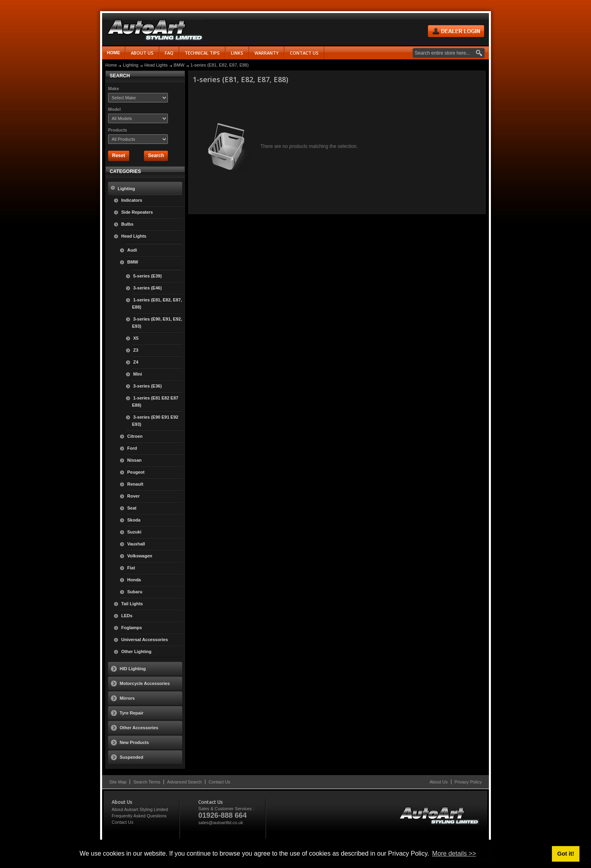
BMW (179, 65)
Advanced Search (184, 782)
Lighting (131, 65)
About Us (438, 782)
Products (118, 130)
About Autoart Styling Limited (140, 809)
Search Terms (147, 782)
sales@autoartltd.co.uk (221, 823)
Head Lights (156, 65)
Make (114, 89)
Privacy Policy (468, 782)
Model (114, 109)
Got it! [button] (565, 854)
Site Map (118, 782)
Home (113, 53)
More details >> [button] (454, 853)
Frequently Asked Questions (139, 816)
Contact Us (219, 782)
